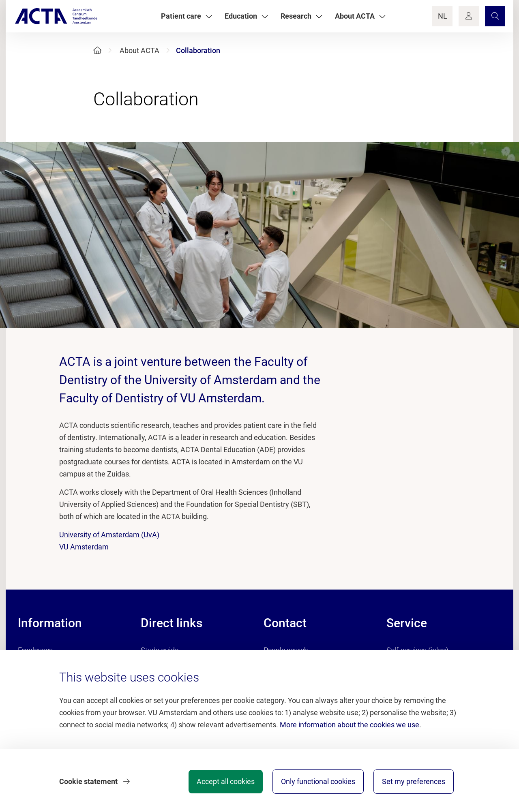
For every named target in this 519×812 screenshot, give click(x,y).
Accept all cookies (226, 781)
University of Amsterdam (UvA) (109, 535)
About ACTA (139, 50)
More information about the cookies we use (350, 725)
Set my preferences (414, 781)
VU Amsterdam (84, 547)
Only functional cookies (318, 781)
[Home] (97, 50)
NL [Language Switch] (443, 16)
